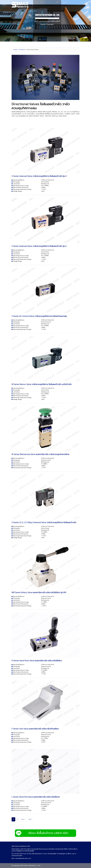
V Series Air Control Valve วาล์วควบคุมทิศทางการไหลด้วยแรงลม (39, 316)
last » (30, 819)
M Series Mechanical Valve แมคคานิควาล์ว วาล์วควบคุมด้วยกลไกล (40, 454)
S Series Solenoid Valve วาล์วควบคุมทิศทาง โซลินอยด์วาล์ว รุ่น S (39, 246)
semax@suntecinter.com (23, 858)
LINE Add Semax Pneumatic (45, 833)
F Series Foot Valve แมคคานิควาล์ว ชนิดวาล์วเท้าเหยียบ (35, 729)
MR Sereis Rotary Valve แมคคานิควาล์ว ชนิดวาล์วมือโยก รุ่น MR (39, 592)
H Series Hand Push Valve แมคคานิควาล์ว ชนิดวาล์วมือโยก (37, 660)
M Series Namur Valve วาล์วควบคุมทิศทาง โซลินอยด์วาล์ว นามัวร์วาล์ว (42, 384)
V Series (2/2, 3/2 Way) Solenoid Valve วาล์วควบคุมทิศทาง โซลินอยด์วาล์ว (44, 522)
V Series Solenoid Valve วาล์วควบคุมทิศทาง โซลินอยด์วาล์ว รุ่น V (39, 176)
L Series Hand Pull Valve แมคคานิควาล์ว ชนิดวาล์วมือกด (36, 797)
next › (23, 819)
